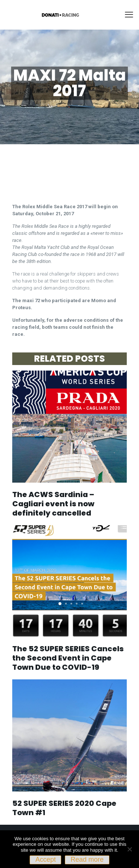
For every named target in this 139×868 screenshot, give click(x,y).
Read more (87, 859)
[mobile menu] (129, 15)
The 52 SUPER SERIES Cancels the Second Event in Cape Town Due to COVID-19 (68, 658)
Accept (45, 859)
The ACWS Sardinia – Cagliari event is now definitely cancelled (53, 504)
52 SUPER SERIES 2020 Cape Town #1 (64, 808)
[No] (130, 849)
